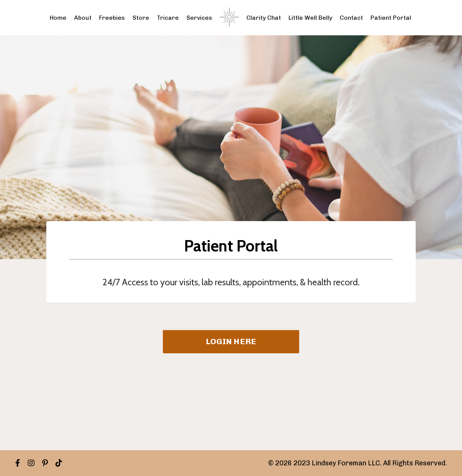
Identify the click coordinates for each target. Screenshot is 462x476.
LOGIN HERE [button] (231, 341)
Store (141, 18)
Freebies (112, 18)
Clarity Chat (264, 18)
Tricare (168, 18)
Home (58, 18)
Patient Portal (391, 18)
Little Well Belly (310, 18)
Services (199, 18)
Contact (351, 18)
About (83, 18)
